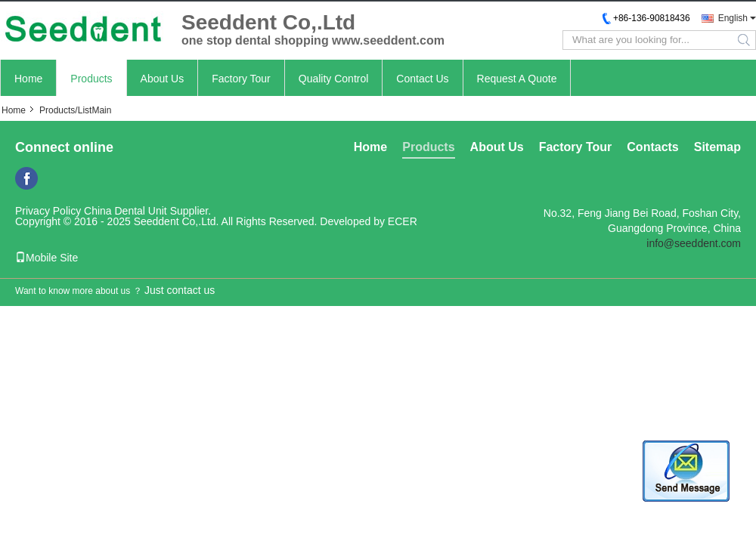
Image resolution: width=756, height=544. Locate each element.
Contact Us (422, 79)
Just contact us (180, 290)
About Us (163, 79)
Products (91, 79)
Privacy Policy (48, 211)
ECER (403, 221)
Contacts (652, 147)
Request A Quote (517, 79)
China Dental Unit (125, 211)
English (733, 18)
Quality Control (334, 79)
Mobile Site (46, 258)
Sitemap (717, 147)
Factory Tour (241, 79)
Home (28, 79)
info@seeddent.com (694, 243)
